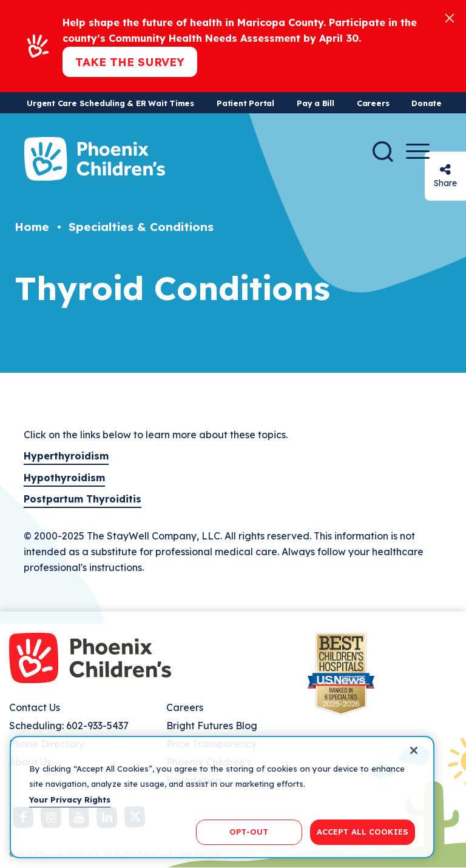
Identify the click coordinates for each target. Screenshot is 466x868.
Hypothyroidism (64, 478)
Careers (373, 103)
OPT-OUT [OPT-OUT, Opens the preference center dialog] (249, 832)
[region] (222, 797)
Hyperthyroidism (66, 456)
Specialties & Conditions (141, 227)
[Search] (383, 152)
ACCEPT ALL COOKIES (363, 832)
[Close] (450, 17)
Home (32, 227)
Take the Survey (130, 62)
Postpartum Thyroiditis (83, 499)
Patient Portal (245, 103)
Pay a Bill (316, 103)
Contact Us (35, 707)
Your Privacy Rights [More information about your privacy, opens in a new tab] (70, 800)
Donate (427, 103)
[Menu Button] (418, 151)
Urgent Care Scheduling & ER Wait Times (110, 103)
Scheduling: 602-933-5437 (69, 726)
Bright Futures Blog (212, 726)
